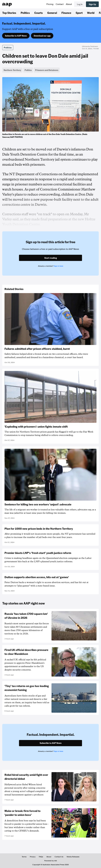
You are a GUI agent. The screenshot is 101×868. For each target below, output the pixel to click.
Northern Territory (12, 70)
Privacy (33, 857)
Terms (24, 857)
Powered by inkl (51, 861)
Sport (79, 13)
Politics (25, 13)
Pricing (50, 4)
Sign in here (59, 266)
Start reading (51, 258)
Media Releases (73, 857)
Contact (60, 4)
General (52, 13)
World (91, 13)
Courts (39, 13)
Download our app (42, 36)
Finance (66, 13)
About (69, 4)
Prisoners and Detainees (47, 70)
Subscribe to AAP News (16, 36)
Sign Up (92, 4)
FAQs (41, 857)
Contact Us (59, 857)
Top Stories (9, 13)
